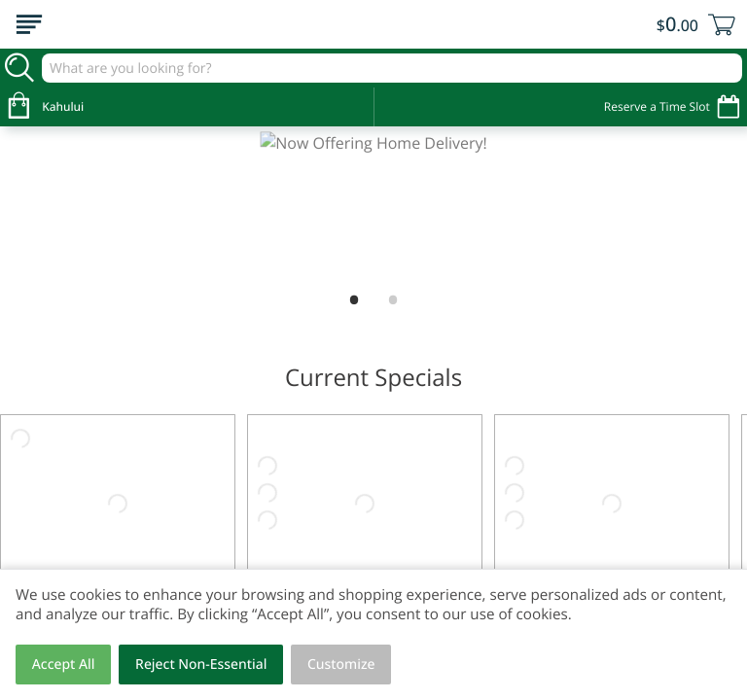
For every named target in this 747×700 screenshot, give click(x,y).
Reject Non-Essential (201, 665)
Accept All (64, 665)
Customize (341, 665)
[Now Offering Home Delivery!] (373, 206)
